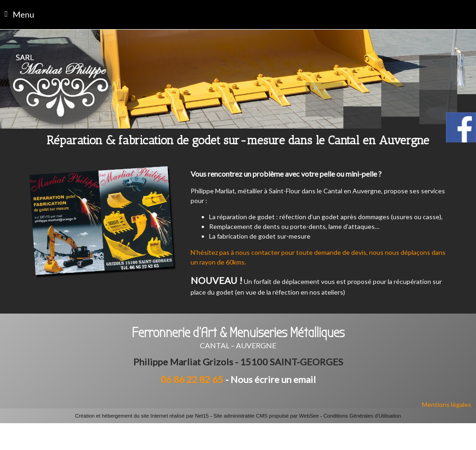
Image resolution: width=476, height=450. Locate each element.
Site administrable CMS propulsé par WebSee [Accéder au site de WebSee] (266, 416)
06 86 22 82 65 (192, 379)
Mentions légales (447, 404)
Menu (23, 14)
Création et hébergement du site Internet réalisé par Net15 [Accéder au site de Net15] (142, 416)
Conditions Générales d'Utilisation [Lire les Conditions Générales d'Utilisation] (362, 416)
